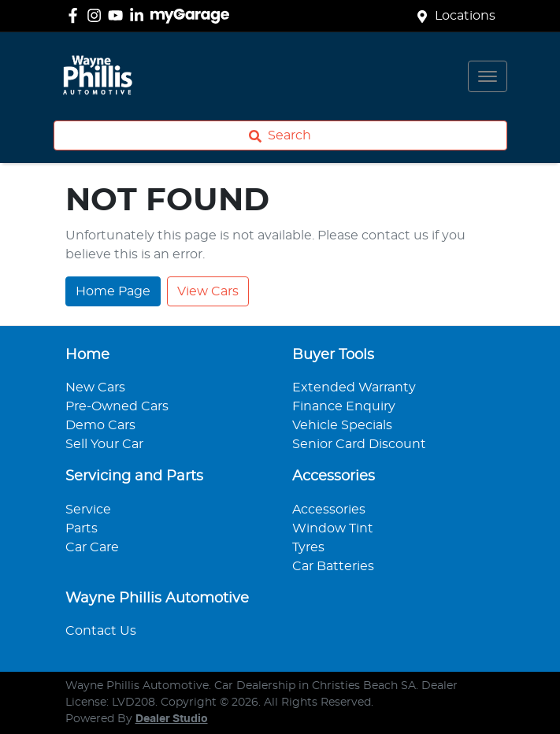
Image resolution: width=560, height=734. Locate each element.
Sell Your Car (104, 444)
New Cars (95, 387)
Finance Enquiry (344, 406)
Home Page (113, 291)
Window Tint (333, 528)
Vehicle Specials (342, 425)
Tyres (308, 547)
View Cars (208, 291)
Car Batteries (333, 566)
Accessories (329, 510)
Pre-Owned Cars (117, 406)
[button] (488, 76)
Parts (82, 528)
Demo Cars (100, 425)
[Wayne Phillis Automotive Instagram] (97, 15)
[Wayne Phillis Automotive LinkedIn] (140, 15)
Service (88, 510)
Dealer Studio (172, 719)
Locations (465, 16)
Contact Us (101, 631)
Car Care (92, 547)
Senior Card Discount (359, 444)
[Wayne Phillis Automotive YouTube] (119, 15)
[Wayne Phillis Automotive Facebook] (76, 15)
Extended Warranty (354, 387)
